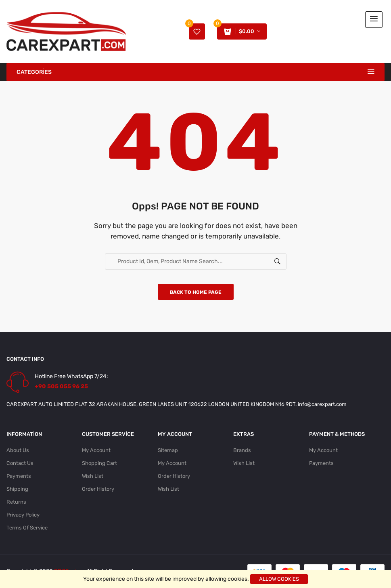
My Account (96, 450)
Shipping (17, 489)
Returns (16, 502)
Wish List (93, 476)
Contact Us (20, 463)
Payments (19, 476)
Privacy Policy (23, 515)
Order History (98, 489)
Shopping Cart (99, 463)
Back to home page (196, 292)
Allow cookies (279, 579)
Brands (242, 450)
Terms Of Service (27, 528)
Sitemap (168, 450)
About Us (18, 450)
